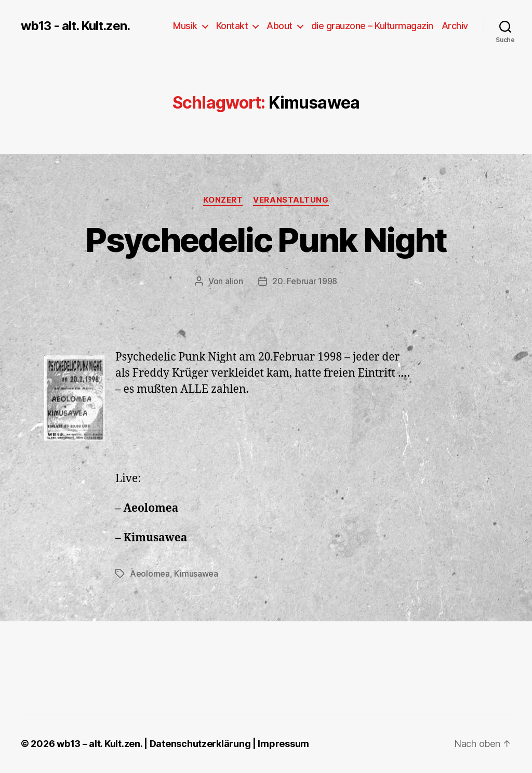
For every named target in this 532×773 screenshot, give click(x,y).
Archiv (455, 26)
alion (234, 281)
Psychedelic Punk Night (266, 240)
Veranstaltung (291, 200)
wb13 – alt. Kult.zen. (99, 744)
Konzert (223, 200)
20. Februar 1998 (305, 281)
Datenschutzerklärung (200, 744)
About (280, 26)
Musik (185, 26)
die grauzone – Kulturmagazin (372, 26)
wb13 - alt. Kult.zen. (75, 26)
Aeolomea (150, 574)
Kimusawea (196, 574)
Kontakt (232, 26)
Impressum (283, 744)
